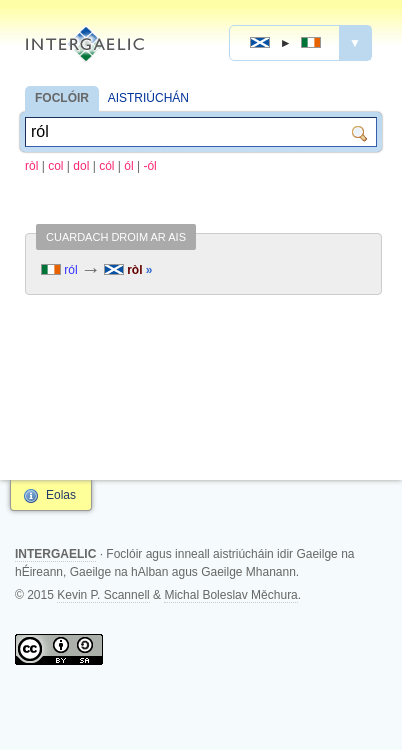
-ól (149, 166)
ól (128, 166)
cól (106, 166)
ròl (31, 166)
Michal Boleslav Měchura (230, 595)
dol (81, 166)
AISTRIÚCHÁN (148, 98)
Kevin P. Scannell (103, 595)
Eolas (61, 495)
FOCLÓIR (62, 98)
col (55, 166)
